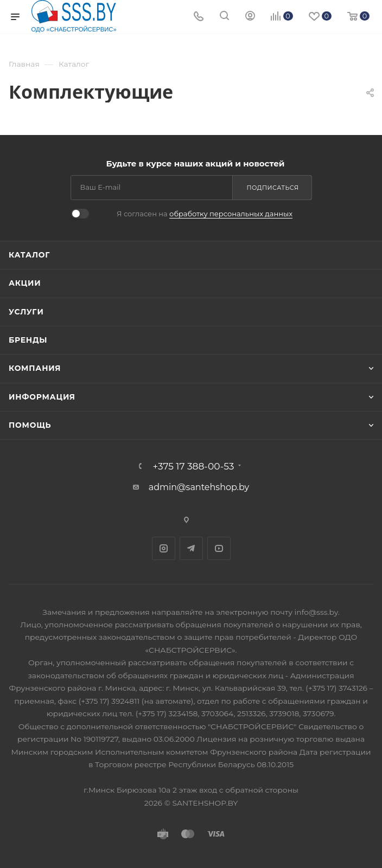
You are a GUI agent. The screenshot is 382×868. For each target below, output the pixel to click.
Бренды (28, 340)
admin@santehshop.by (199, 487)
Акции (25, 283)
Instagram (164, 548)
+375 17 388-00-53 (194, 466)
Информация (42, 397)
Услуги (26, 312)
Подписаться (273, 188)
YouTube (219, 548)
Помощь (30, 425)
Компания (35, 368)
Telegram (191, 548)
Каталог (29, 255)
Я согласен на (205, 214)
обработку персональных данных (231, 214)
